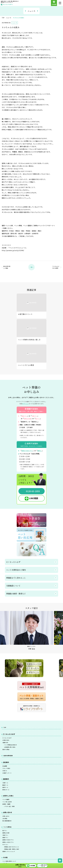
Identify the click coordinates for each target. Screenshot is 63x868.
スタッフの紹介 (8, 778)
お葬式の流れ (7, 747)
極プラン (6, 849)
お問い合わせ (7, 833)
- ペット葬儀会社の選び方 (12, 752)
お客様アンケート (8, 784)
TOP (5, 733)
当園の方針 (6, 749)
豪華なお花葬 (28, 418)
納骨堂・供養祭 (8, 820)
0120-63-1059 (33, 497)
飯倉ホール (6, 798)
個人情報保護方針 (9, 839)
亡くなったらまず (9, 744)
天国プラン (37, 416)
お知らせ (6, 781)
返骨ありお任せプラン (29, 453)
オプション (26, 404)
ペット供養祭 (7, 814)
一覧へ (32, 267)
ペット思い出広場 (9, 817)
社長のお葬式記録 (9, 764)
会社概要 (6, 776)
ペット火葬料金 (9, 845)
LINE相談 (34, 504)
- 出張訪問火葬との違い (11, 755)
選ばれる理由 (7, 758)
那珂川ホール (7, 803)
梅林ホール (6, 801)
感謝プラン (25, 416)
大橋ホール (6, 795)
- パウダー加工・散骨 (11, 823)
